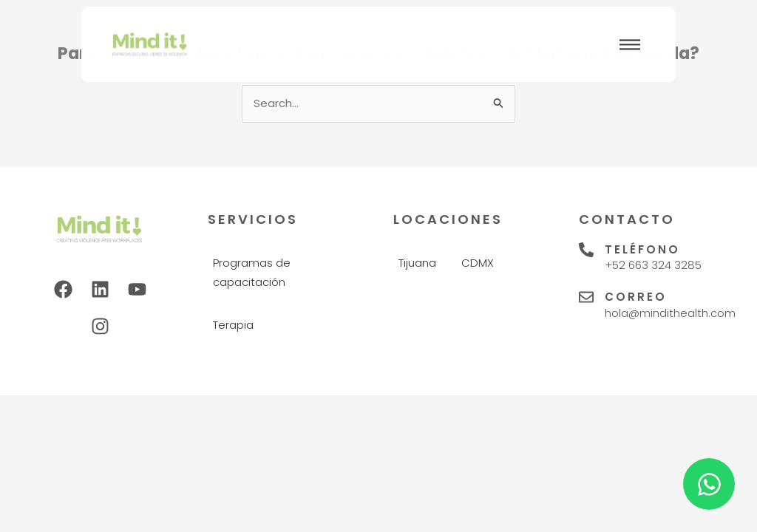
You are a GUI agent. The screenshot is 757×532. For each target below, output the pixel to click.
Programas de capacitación (252, 272)
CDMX (478, 263)
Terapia (233, 325)
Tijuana (417, 263)
